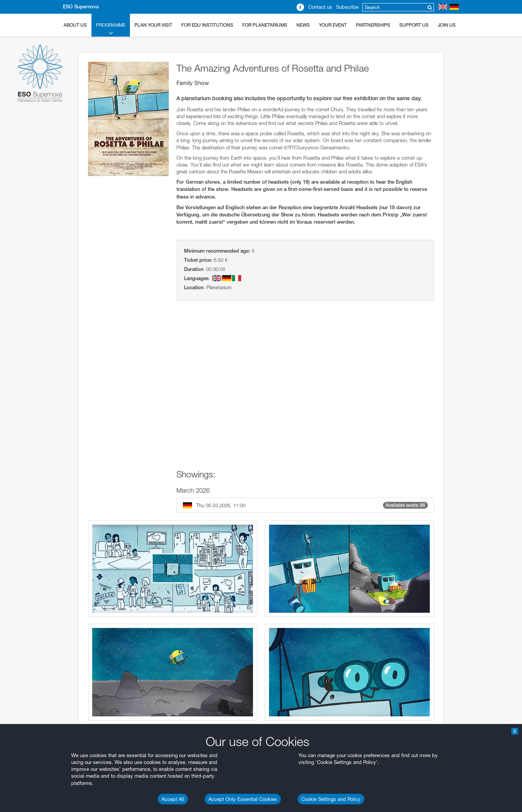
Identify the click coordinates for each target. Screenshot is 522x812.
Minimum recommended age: (217, 251)
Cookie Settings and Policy (331, 799)
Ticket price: (198, 260)
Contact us (320, 7)
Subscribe (347, 7)
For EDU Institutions (207, 25)
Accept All (173, 799)
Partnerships (373, 25)
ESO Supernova (81, 7)
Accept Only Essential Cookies (243, 799)
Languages (196, 278)
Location (194, 287)
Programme (111, 29)
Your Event (333, 25)
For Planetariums (265, 25)
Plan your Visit (153, 25)
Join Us (447, 25)
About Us (75, 25)
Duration (194, 269)
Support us (414, 25)
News (303, 25)
